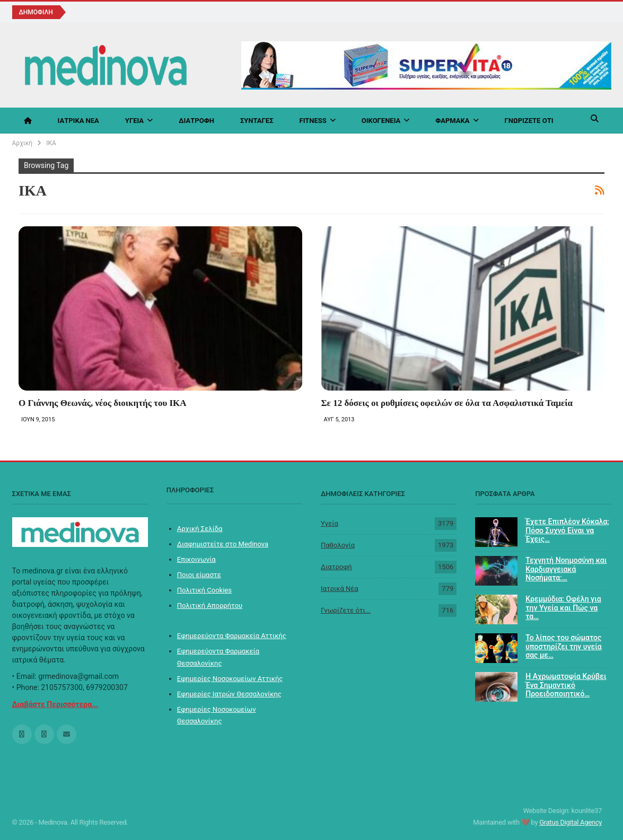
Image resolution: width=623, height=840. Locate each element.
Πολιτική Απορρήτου (210, 605)
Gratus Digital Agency (571, 822)
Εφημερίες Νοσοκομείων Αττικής (230, 679)
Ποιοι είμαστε (199, 575)
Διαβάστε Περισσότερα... (55, 704)
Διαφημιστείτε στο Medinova (223, 544)
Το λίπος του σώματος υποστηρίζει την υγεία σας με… (563, 647)
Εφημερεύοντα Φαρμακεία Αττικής (232, 636)
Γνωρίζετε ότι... (346, 610)
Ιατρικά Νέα (78, 121)
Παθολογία (338, 545)
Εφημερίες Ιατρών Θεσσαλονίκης (229, 694)
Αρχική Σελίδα (200, 529)
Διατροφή (196, 121)
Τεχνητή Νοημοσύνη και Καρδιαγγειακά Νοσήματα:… (566, 569)
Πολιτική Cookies (204, 590)
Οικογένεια (381, 121)
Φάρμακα (452, 121)
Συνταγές (257, 121)
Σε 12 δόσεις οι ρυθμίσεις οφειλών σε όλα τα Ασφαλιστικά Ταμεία (447, 403)
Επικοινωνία (196, 559)
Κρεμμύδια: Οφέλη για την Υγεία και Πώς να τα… (563, 608)
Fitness (313, 121)
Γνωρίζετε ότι (529, 121)
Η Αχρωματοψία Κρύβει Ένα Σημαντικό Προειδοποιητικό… (566, 685)
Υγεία (134, 121)
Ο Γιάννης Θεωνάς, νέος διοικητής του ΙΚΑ (103, 403)
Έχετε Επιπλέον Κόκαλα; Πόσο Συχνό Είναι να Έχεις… (567, 530)
